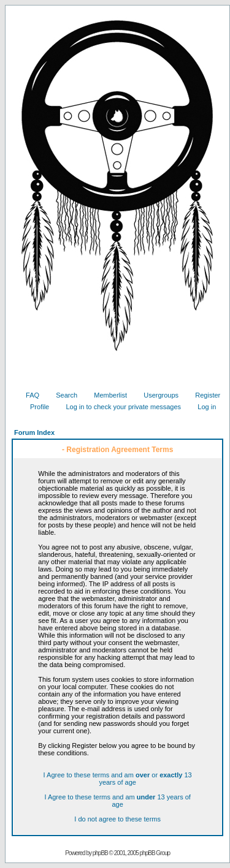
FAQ (28, 395)
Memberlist (106, 395)
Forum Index (34, 432)
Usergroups (156, 395)
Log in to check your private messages (119, 407)
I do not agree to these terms (117, 819)
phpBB (100, 853)
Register (203, 395)
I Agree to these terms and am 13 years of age (117, 801)
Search (62, 395)
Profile (35, 407)
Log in (202, 407)
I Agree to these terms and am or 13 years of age (118, 779)
